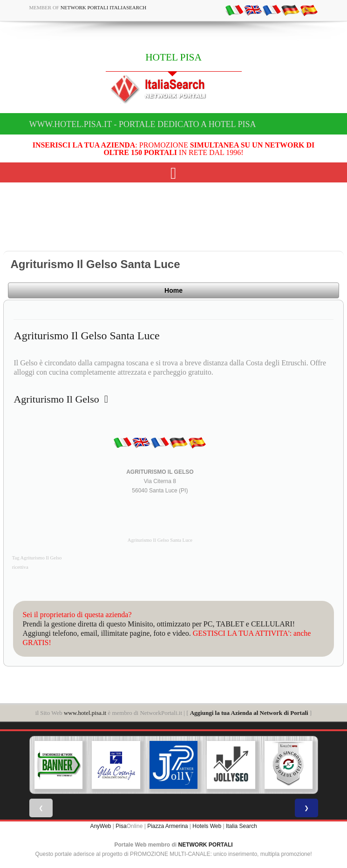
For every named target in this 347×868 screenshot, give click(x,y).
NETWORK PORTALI (206, 845)
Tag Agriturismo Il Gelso (37, 558)
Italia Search (242, 826)
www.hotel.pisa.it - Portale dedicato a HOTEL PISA (143, 124)
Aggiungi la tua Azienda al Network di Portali (249, 713)
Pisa (121, 826)
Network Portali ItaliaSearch (104, 7)
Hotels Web (207, 826)
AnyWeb (100, 826)
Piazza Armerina (167, 826)
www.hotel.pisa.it (85, 713)
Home (173, 290)
